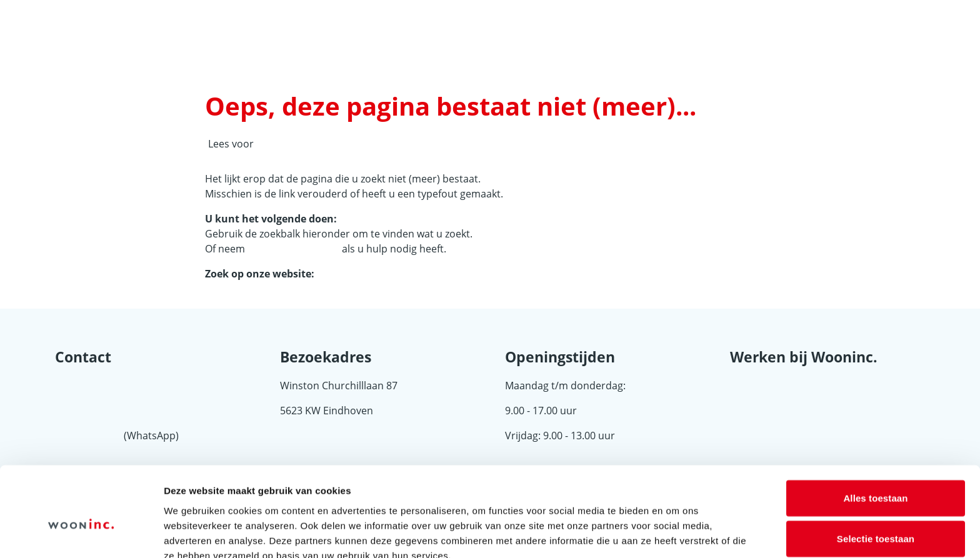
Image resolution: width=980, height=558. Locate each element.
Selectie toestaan (876, 476)
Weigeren (876, 517)
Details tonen (675, 533)
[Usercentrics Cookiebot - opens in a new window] (81, 534)
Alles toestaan (875, 435)
